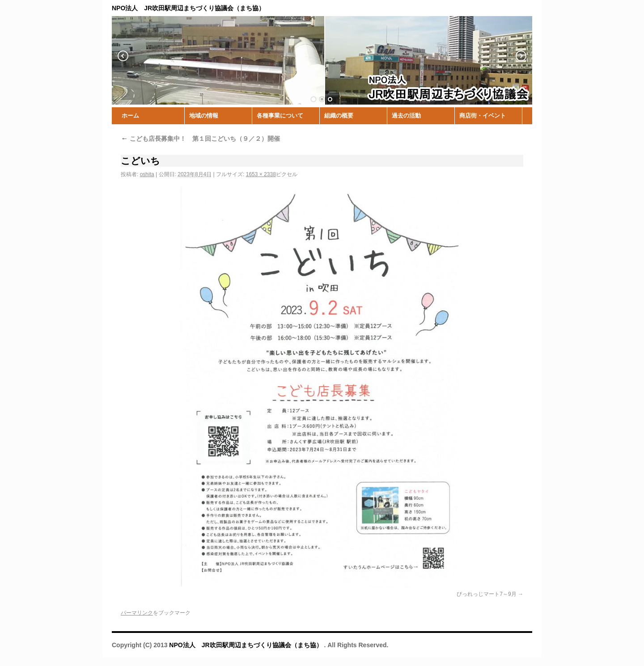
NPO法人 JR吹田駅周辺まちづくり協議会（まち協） (246, 645)
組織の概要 (339, 116)
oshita (147, 174)
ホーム (130, 116)
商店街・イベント (483, 116)
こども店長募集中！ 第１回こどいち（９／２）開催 (200, 139)
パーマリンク (137, 613)
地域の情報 (204, 116)
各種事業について (280, 116)
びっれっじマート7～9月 (486, 594)
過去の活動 (406, 116)
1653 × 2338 (261, 174)
